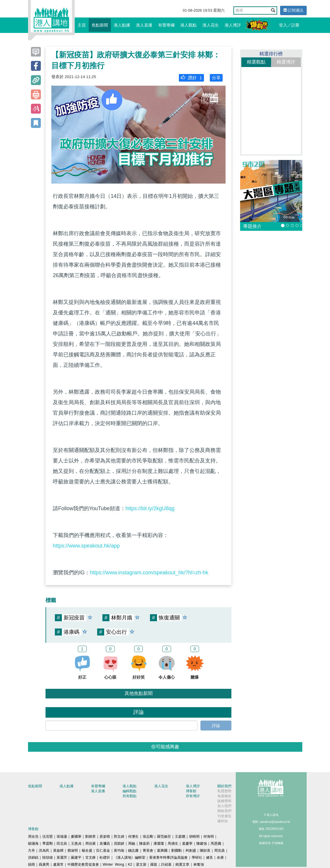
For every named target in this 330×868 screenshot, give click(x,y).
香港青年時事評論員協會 (168, 858)
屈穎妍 (119, 844)
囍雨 (32, 865)
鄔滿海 (33, 844)
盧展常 (58, 865)
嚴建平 (76, 858)
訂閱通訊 (293, 10)
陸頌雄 (48, 858)
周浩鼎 (219, 851)
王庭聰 (180, 837)
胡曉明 (194, 837)
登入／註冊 (289, 25)
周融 (132, 844)
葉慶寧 (187, 844)
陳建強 (202, 844)
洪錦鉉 (33, 858)
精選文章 (182, 865)
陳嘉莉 (144, 844)
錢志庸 (133, 851)
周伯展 (90, 844)
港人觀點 (188, 25)
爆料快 (223, 821)
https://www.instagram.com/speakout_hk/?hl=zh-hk (149, 573)
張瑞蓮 (62, 837)
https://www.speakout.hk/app (86, 546)
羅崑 (154, 865)
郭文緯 (119, 837)
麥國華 (76, 837)
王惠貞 (76, 844)
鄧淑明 (73, 851)
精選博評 (286, 62)
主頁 (82, 25)
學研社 (197, 858)
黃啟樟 (58, 851)
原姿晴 (105, 837)
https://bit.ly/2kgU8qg (150, 508)
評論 (216, 726)
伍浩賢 (48, 837)
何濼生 (133, 837)
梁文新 (141, 865)
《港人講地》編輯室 (130, 858)
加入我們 (224, 806)
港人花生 (211, 25)
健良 (209, 858)
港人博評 (233, 25)
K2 (130, 865)
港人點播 (122, 25)
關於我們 (224, 786)
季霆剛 (48, 844)
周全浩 (33, 837)
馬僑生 (173, 844)
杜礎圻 (105, 858)
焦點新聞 (100, 25)
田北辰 (62, 844)
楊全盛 (87, 851)
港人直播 (144, 25)
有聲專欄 (166, 25)
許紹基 (166, 865)
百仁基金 (103, 851)
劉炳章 (90, 837)
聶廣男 (44, 865)
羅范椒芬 (164, 837)
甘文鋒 (90, 858)
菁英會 (148, 851)
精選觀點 (256, 62)
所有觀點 (130, 796)
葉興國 (162, 851)
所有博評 (193, 796)
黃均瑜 (119, 851)
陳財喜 (205, 851)
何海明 (209, 837)
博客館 (191, 791)
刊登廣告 (224, 816)
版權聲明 (224, 801)
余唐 (220, 858)
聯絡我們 (224, 811)
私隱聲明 (224, 791)
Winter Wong (113, 865)
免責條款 (224, 796)
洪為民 (44, 851)
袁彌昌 (105, 844)
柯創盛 (191, 851)
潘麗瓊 (159, 844)
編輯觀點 (130, 791)
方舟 (32, 851)
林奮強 (199, 865)
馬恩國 (216, 844)
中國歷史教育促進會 (83, 865)
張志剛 (148, 837)
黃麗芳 (62, 858)
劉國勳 (177, 851)
